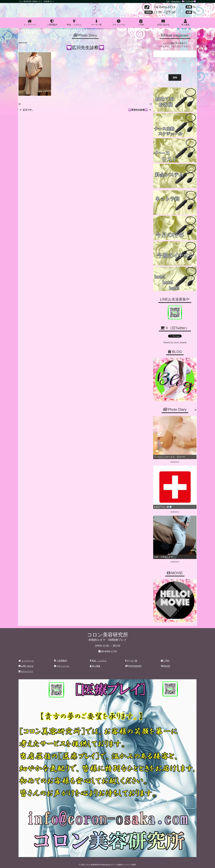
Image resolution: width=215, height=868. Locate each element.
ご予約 (141, 23)
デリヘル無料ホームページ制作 (123, 863)
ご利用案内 (52, 23)
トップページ (30, 23)
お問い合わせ (163, 23)
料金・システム (74, 23)
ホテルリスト (26, 670)
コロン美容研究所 (40, 8)
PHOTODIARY (134, 665)
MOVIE (166, 665)
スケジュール (119, 23)
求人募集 (185, 23)
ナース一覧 (96, 23)
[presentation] (175, 65)
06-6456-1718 (165, 7)
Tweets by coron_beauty (175, 342)
